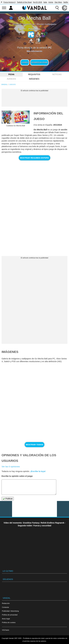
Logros (25, 62)
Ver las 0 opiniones (11, 467)
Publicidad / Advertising (10, 611)
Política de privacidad (10, 615)
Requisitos (34, 74)
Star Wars (58, 2)
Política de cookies (9, 622)
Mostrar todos (34, 445)
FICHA (11, 74)
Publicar (8, 499)
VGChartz (6, 630)
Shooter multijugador (46, 24)
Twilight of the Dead (24, 2)
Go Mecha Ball (34, 18)
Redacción (6, 603)
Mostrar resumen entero (35, 158)
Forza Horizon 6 (9, 2)
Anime (51, 2)
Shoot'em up (29, 24)
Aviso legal (6, 619)
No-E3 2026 (38, 2)
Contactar (5, 607)
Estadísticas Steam (39, 62)
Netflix (66, 2)
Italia (45, 2)
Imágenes (34, 79)
